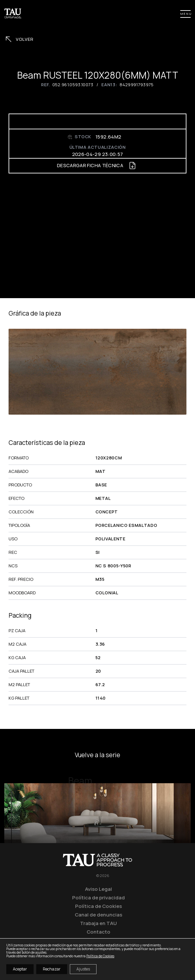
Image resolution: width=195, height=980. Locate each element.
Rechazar (52, 969)
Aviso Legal (98, 889)
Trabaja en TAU (98, 923)
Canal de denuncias (98, 915)
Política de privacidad (98, 897)
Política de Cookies (98, 906)
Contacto (98, 932)
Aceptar (20, 969)
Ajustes (83, 969)
